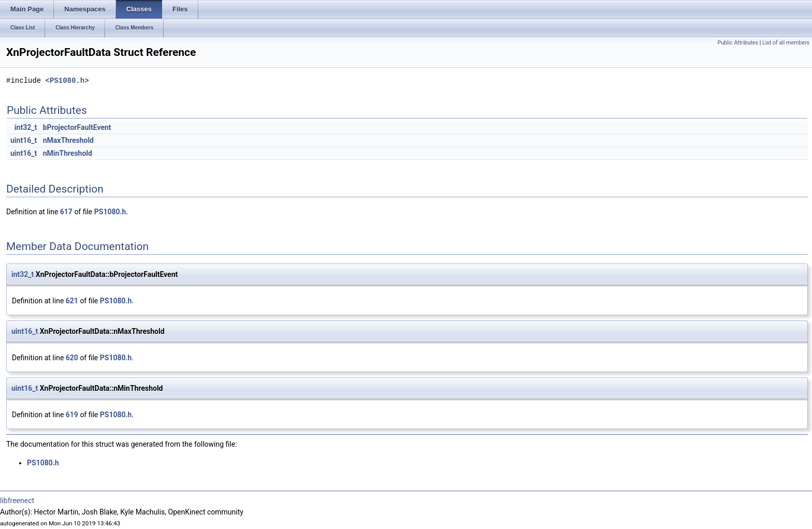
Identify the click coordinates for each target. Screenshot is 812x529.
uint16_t (24, 140)
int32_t (26, 127)
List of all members (786, 43)
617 (66, 212)
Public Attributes (738, 43)
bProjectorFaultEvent (77, 127)
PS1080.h (67, 80)
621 (72, 301)
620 (72, 358)
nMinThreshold (68, 153)
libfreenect (17, 501)
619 (72, 415)
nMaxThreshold (68, 140)
